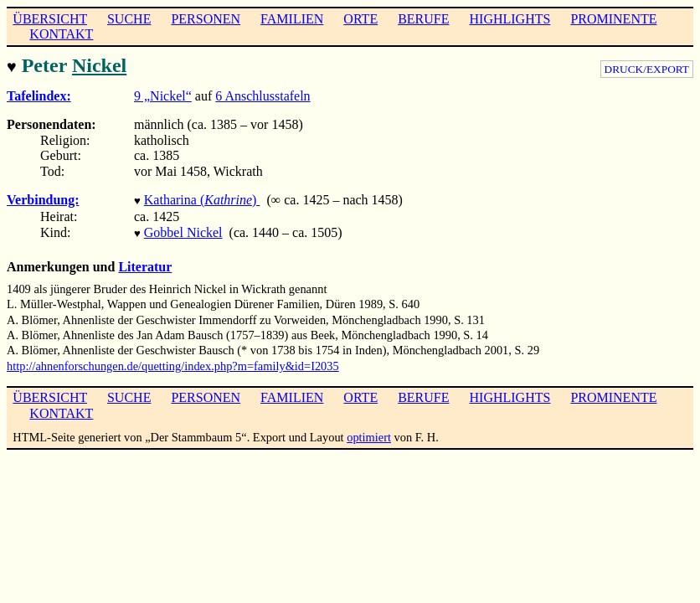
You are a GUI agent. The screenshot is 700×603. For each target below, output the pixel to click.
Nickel (99, 65)
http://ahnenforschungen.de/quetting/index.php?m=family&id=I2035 (173, 361)
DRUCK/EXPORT (647, 69)
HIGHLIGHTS (510, 19)
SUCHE (129, 19)
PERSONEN (206, 19)
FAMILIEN (292, 19)
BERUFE (423, 19)
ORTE (360, 19)
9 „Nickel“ (163, 94)
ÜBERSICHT (50, 19)
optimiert (369, 432)
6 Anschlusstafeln (262, 94)
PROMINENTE (613, 19)
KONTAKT (61, 34)
